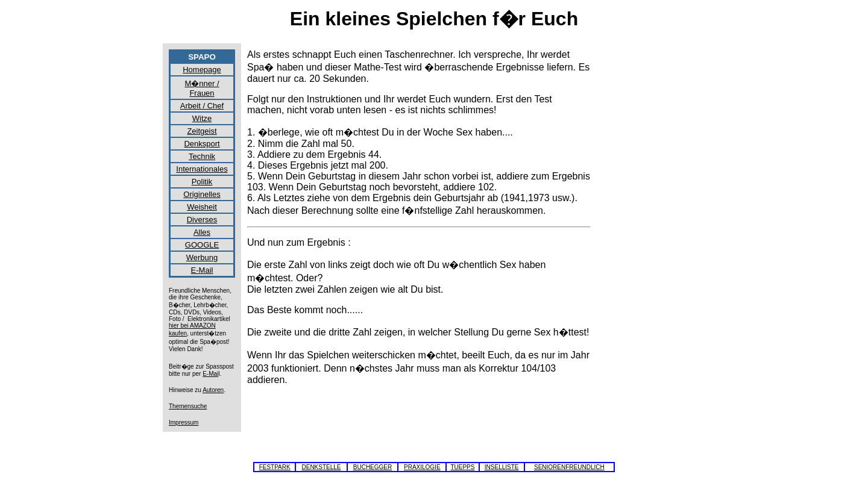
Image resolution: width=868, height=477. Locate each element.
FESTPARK (275, 467)
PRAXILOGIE (422, 467)
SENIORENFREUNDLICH (569, 467)
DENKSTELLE (321, 467)
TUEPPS (462, 467)
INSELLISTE (502, 467)
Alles (202, 232)
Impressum (184, 422)
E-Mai (210, 374)
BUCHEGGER (373, 467)
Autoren (213, 390)
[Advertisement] (651, 230)
